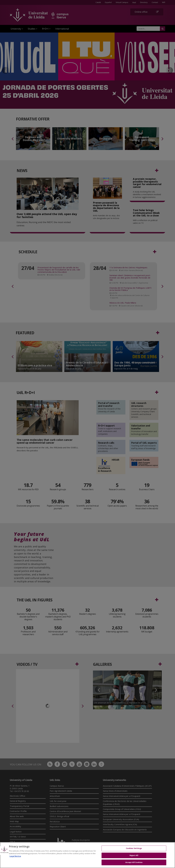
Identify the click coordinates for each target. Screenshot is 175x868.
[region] (87, 855)
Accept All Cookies (134, 862)
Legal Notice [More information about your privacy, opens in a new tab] (15, 856)
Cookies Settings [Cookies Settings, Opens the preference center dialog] (134, 848)
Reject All (134, 855)
